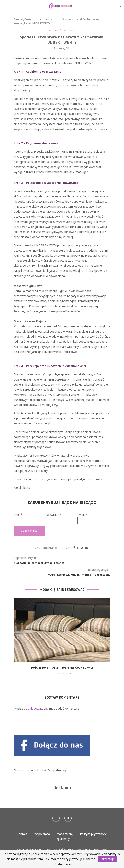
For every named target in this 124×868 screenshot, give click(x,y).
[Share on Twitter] (78, 548)
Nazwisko (53, 515)
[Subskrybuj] (29, 531)
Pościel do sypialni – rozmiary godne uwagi (62, 668)
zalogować (35, 708)
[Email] (93, 520)
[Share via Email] (86, 548)
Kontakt (22, 834)
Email (82, 515)
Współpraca (42, 834)
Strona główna (23, 19)
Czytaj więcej (63, 864)
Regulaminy (62, 839)
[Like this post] (70, 548)
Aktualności (47, 19)
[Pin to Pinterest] (82, 548)
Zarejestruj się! (57, 770)
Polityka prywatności (94, 834)
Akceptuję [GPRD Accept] (108, 859)
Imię (18, 515)
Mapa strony (65, 834)
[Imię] (29, 520)
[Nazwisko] (61, 520)
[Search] (120, 6)
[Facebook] (56, 818)
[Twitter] (68, 818)
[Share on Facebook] (74, 548)
